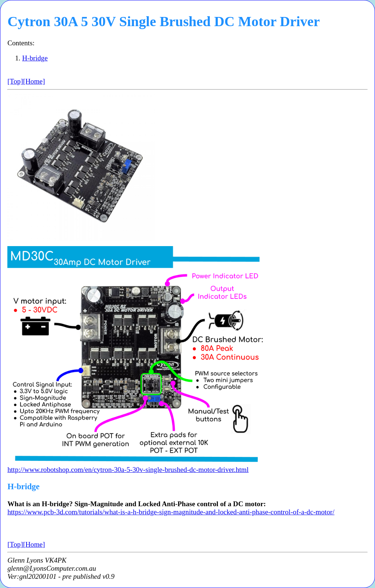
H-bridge (35, 58)
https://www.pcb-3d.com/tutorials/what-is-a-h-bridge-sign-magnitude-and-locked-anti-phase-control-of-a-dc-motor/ (171, 512)
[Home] (34, 81)
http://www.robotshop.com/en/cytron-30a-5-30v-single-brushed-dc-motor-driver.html (128, 470)
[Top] (15, 81)
